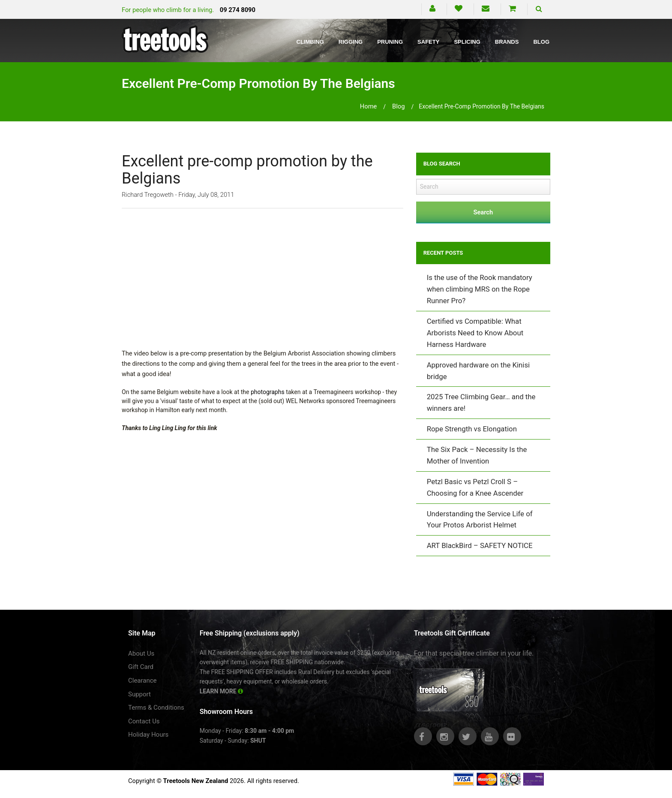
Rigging (351, 42)
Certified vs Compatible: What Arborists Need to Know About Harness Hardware (475, 333)
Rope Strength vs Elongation (472, 429)
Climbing (310, 42)
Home (369, 106)
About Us (141, 653)
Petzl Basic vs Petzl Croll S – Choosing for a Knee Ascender (475, 487)
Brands (507, 42)
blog (398, 106)
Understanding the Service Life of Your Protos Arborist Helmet (480, 519)
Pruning (390, 42)
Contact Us (144, 721)
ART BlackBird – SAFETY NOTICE (480, 545)
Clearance (142, 681)
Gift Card (141, 667)
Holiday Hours (148, 735)
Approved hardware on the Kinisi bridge (478, 371)
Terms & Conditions (156, 708)
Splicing (467, 42)
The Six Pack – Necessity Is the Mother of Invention (477, 455)
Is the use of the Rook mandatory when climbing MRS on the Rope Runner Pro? (480, 289)
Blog (541, 42)
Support (139, 694)
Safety (428, 42)
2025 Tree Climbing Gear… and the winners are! (481, 402)
